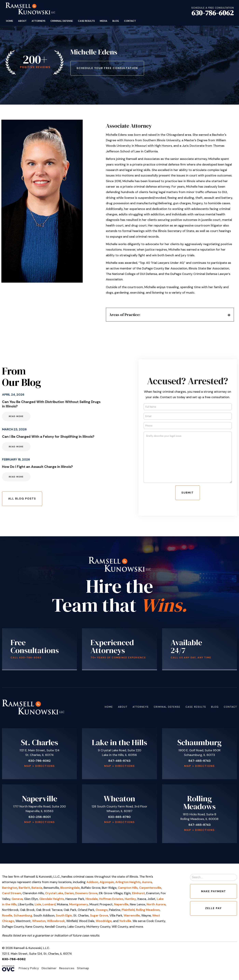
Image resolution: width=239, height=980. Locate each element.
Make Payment (214, 891)
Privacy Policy (29, 968)
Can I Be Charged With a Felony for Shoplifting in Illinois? (48, 437)
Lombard (49, 904)
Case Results (86, 21)
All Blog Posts (22, 499)
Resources (67, 968)
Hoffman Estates (111, 899)
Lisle (38, 904)
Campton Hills (128, 888)
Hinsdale (92, 899)
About (22, 21)
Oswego (102, 910)
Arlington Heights (128, 882)
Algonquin (107, 882)
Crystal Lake (54, 893)
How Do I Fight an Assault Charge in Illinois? (37, 467)
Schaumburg (23, 915)
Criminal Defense (62, 21)
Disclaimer (49, 968)
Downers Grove (86, 893)
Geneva (17, 899)
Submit (188, 493)
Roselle (7, 915)
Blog (116, 21)
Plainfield (128, 910)
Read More (16, 416)
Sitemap (83, 968)
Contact (130, 21)
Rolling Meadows (148, 910)
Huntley (130, 899)
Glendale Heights (52, 899)
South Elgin (64, 915)
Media (104, 21)
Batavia (37, 888)
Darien (69, 893)
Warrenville (132, 915)
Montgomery (79, 904)
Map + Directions (40, 766)
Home (9, 21)
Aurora (147, 882)
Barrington (10, 888)
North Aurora (156, 904)
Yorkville (125, 921)
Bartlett (24, 888)
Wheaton (39, 921)
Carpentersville (150, 888)
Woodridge (104, 921)
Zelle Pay (213, 908)
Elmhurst (138, 893)
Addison (92, 882)
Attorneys (38, 21)
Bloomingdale (70, 888)
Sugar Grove (99, 915)
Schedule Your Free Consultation (107, 68)
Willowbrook (56, 921)
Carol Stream (12, 893)
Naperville (121, 904)
